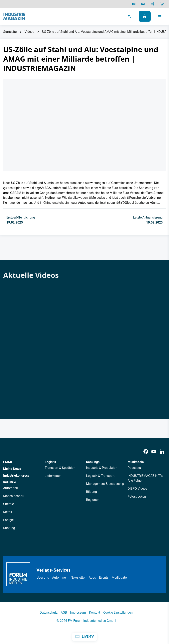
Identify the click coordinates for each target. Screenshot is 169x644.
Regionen (93, 500)
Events (104, 578)
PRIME (8, 462)
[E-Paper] (134, 4)
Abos (92, 578)
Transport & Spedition (60, 468)
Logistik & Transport (100, 476)
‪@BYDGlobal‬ (125, 203)
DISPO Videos (137, 489)
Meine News (12, 469)
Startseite (10, 32)
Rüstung (9, 528)
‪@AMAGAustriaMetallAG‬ (54, 188)
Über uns (43, 578)
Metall (8, 512)
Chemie (8, 504)
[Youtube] (154, 452)
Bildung (91, 492)
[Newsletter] (143, 4)
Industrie (10, 482)
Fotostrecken (137, 497)
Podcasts (134, 468)
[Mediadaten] (153, 4)
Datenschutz (49, 613)
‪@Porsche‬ (134, 198)
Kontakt (95, 613)
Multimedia (136, 462)
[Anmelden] (145, 16)
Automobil (10, 488)
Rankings (93, 462)
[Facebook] (146, 452)
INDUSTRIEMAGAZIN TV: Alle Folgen (145, 478)
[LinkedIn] (162, 452)
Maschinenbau (14, 496)
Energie (8, 520)
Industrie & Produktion (102, 468)
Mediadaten (120, 578)
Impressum (78, 613)
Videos (29, 32)
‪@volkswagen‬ (78, 198)
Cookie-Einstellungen (118, 613)
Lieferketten (53, 476)
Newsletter (78, 578)
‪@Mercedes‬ (97, 198)
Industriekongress (16, 476)
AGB (64, 613)
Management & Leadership (105, 484)
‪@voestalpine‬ (13, 188)
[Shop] (162, 4)
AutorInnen (60, 578)
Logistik (50, 462)
